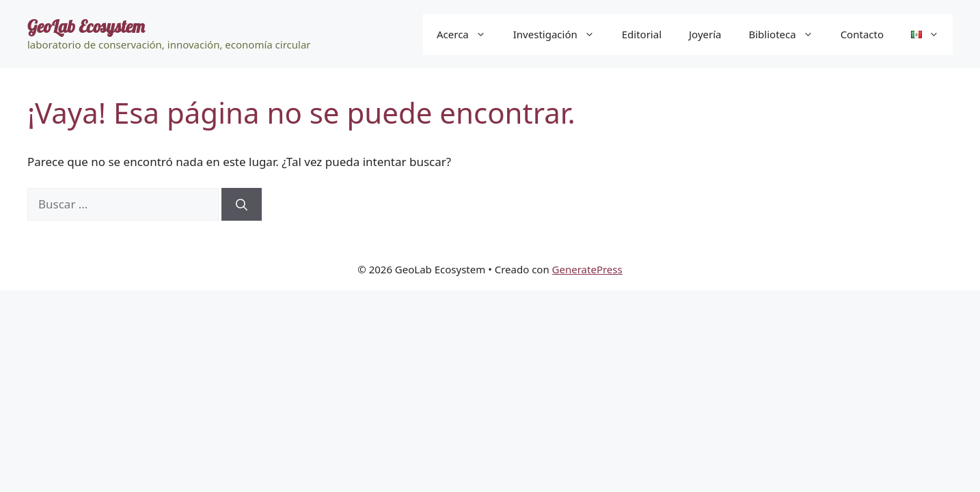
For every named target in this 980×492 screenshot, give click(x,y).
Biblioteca (787, 34)
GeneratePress (587, 269)
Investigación (561, 34)
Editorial (642, 34)
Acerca (468, 34)
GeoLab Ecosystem (86, 26)
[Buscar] (242, 204)
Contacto (862, 34)
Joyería (705, 34)
